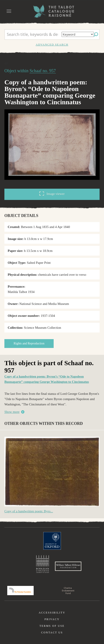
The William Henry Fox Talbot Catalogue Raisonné (52, 11)
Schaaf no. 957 (43, 71)
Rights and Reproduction (29, 343)
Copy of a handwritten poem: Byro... (29, 511)
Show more (12, 412)
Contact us (52, 633)
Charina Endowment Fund (68, 591)
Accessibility (52, 613)
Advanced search (52, 45)
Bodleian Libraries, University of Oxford (43, 564)
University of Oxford (52, 541)
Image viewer (52, 194)
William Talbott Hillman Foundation (68, 566)
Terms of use (52, 626)
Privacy (52, 619)
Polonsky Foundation (20, 591)
